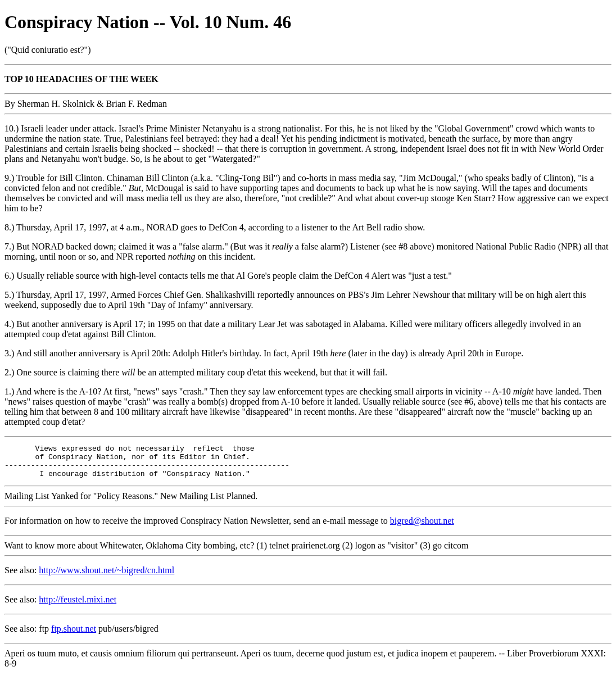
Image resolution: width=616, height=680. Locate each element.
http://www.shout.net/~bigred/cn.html (107, 577)
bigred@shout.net (422, 527)
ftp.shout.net (74, 635)
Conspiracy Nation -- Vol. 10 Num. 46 (148, 22)
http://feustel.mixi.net (78, 606)
